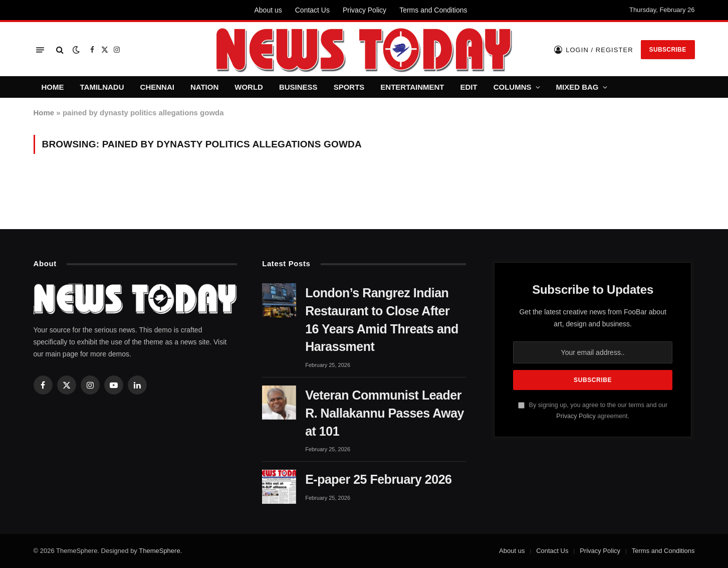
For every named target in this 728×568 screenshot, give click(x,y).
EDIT (469, 87)
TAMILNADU (102, 87)
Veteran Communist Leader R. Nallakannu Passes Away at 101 (385, 413)
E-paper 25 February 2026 (378, 479)
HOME (53, 87)
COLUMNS (513, 87)
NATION (204, 87)
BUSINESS (298, 87)
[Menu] (40, 50)
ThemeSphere (159, 551)
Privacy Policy (365, 10)
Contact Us (312, 10)
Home (44, 113)
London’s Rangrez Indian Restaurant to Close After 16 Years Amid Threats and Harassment (382, 320)
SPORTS (349, 87)
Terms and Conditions (433, 10)
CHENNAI (157, 87)
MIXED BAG (577, 87)
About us (268, 10)
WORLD (249, 87)
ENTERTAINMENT (412, 87)
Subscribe (668, 50)
